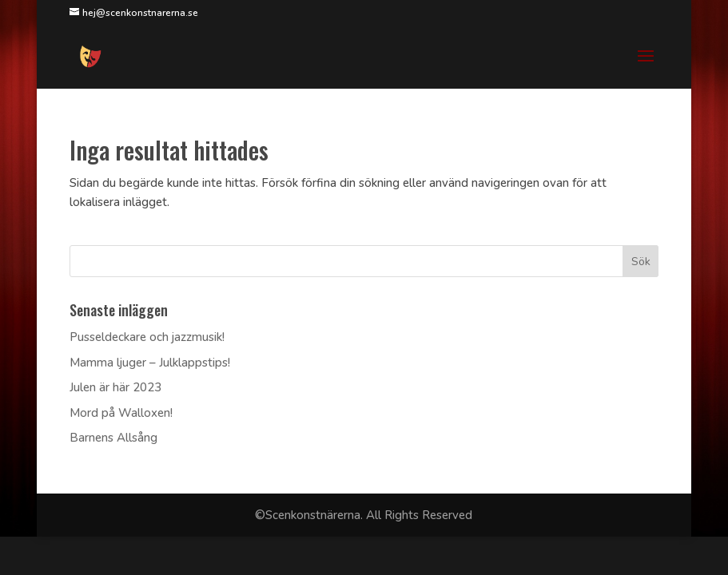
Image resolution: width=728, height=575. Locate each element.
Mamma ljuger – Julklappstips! (150, 363)
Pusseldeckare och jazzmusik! (147, 337)
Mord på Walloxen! (121, 413)
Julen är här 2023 (115, 387)
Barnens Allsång (113, 438)
